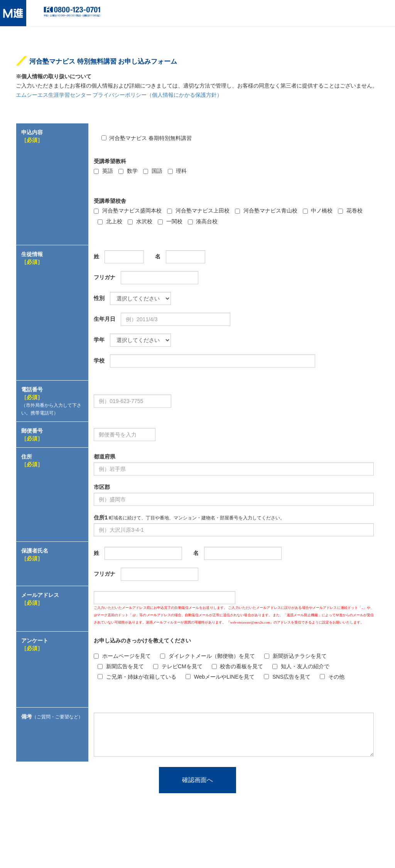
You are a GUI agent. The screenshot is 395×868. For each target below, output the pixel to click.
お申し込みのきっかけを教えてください (142, 640)
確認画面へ (197, 780)
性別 (99, 298)
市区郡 (102, 487)
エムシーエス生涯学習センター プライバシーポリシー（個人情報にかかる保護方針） (119, 95)
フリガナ (105, 277)
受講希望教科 (110, 161)
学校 (99, 361)
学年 (99, 340)
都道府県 (105, 457)
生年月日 (105, 319)
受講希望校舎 (110, 201)
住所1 (189, 517)
